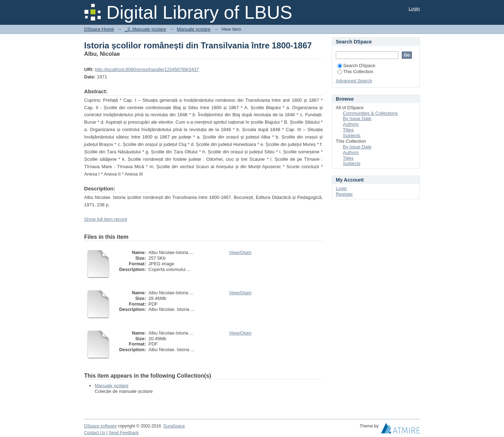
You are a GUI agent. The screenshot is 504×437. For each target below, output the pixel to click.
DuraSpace (174, 426)
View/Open (240, 252)
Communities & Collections (370, 113)
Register (344, 194)
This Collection (355, 72)
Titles (348, 130)
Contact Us (95, 433)
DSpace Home (99, 29)
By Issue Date (357, 119)
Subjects (352, 135)
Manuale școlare (194, 29)
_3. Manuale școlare (145, 29)
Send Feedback (124, 433)
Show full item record (106, 219)
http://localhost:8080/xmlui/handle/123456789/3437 (147, 69)
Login (414, 9)
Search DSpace (356, 66)
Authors (351, 124)
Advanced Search (354, 81)
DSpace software (100, 426)
